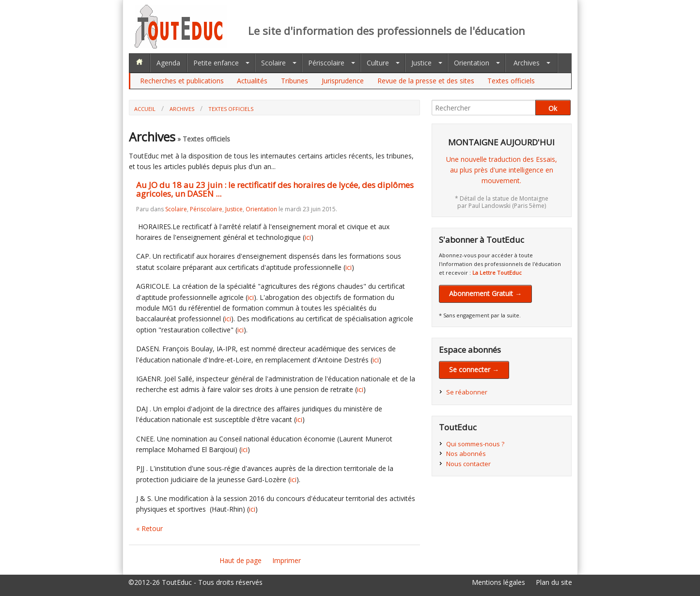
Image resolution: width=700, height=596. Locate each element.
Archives (527, 63)
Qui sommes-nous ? (475, 444)
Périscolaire (326, 63)
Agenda (168, 63)
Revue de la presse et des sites (426, 81)
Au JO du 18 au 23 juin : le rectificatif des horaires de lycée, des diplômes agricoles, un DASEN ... (275, 189)
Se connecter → (474, 369)
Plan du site (554, 582)
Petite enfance (216, 63)
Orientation (472, 63)
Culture (378, 63)
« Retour (149, 528)
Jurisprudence (343, 81)
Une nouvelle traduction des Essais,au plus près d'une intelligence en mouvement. (502, 170)
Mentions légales (498, 582)
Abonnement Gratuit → (485, 293)
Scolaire (273, 63)
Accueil (145, 109)
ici (308, 237)
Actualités (252, 81)
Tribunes (295, 81)
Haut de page (241, 560)
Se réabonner (467, 392)
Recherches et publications (182, 81)
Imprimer (287, 560)
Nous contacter (468, 464)
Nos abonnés (466, 454)
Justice (421, 63)
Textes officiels (511, 81)
